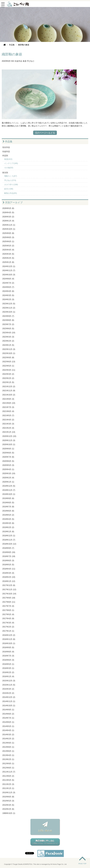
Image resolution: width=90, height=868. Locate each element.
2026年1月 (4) (8, 221)
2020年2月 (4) (8, 478)
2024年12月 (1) (9, 266)
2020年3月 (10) (9, 473)
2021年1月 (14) (9, 432)
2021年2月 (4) (8, 428)
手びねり (31, 61)
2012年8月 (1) (8, 768)
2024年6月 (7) (8, 287)
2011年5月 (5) (8, 780)
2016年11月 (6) (9, 639)
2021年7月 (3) (8, 407)
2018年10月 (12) (9, 544)
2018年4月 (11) (9, 569)
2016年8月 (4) (8, 652)
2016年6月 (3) (8, 660)
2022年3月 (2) (8, 374)
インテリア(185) (11, 163)
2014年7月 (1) (8, 718)
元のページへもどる (45, 133)
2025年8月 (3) (8, 237)
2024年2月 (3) (8, 299)
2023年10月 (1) (9, 312)
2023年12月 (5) (9, 304)
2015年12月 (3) (9, 681)
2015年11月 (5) (9, 685)
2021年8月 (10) (9, 403)
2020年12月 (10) (9, 436)
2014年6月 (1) (8, 722)
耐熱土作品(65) (11, 193)
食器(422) (8, 159)
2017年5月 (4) (8, 614)
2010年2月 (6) (8, 809)
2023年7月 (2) (8, 324)
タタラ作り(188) (11, 185)
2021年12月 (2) (9, 387)
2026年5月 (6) (8, 208)
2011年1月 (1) (8, 788)
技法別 (5, 173)
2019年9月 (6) (8, 498)
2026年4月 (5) (8, 212)
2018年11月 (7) (9, 540)
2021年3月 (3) (8, 424)
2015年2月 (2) (8, 693)
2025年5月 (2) (8, 246)
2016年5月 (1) (8, 664)
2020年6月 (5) (8, 461)
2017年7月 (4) (8, 606)
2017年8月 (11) (9, 602)
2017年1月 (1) (8, 631)
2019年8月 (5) (8, 503)
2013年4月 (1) (8, 755)
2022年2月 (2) (8, 378)
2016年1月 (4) (8, 676)
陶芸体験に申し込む (45, 842)
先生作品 (6, 147)
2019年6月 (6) (8, 511)
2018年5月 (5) (8, 565)
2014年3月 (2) (8, 735)
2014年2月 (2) (8, 739)
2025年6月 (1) (8, 241)
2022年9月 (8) (8, 358)
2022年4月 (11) (9, 370)
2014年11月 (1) (9, 701)
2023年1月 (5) (8, 345)
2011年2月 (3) (8, 784)
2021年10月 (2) (9, 395)
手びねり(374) (10, 180)
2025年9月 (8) (8, 233)
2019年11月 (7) (9, 490)
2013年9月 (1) (8, 743)
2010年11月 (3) (9, 793)
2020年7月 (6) (8, 457)
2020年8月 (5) (8, 453)
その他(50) (9, 168)
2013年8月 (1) (8, 747)
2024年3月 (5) (8, 295)
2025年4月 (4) (8, 250)
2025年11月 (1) (9, 225)
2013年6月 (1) (8, 751)
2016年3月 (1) (8, 668)
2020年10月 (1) (9, 444)
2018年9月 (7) (8, 548)
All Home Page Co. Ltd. (59, 864)
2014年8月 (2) (8, 714)
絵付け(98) (9, 189)
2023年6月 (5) (8, 329)
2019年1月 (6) (8, 532)
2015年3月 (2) (8, 689)
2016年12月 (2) (9, 635)
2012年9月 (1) (8, 764)
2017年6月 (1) (8, 610)
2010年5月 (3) (8, 801)
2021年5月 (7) (8, 415)
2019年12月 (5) (9, 486)
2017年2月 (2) (8, 627)
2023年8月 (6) (8, 320)
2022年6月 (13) (9, 362)
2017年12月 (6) (9, 585)
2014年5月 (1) (8, 726)
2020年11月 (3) (9, 440)
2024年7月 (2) (8, 283)
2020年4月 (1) (8, 469)
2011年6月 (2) (8, 776)
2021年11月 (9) (9, 391)
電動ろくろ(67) (11, 176)
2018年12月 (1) (9, 536)
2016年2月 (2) (8, 672)
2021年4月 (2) (8, 420)
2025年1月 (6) (8, 262)
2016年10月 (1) (9, 643)
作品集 (8, 141)
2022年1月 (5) (8, 382)
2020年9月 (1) (8, 449)
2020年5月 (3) (8, 465)
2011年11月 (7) (9, 772)
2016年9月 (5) (8, 647)
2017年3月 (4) (8, 623)
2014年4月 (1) (8, 730)
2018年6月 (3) (8, 561)
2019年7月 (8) (8, 507)
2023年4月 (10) (9, 333)
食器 (25, 61)
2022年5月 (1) (8, 366)
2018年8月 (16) (9, 552)
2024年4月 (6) (8, 291)
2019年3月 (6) (8, 523)
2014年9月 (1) (8, 710)
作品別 (5, 156)
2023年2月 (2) (8, 341)
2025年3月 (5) (8, 254)
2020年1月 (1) (8, 482)
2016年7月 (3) (8, 656)
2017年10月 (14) (9, 594)
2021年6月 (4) (8, 411)
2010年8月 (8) (8, 797)
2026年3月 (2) (8, 217)
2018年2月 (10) (9, 577)
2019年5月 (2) (8, 515)
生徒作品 (18, 61)
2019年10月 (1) (9, 494)
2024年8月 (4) (8, 279)
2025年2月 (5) (8, 258)
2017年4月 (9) (8, 618)
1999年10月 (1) (9, 813)
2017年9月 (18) (9, 598)
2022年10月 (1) (9, 353)
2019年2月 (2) (8, 527)
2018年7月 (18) (9, 556)
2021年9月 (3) (8, 399)
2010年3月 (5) (8, 805)
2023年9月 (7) (8, 316)
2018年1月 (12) (9, 581)
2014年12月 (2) (9, 697)
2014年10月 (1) (9, 706)
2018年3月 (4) (8, 573)
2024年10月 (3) (9, 275)
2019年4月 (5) (8, 519)
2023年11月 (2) (9, 308)
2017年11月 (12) (9, 590)
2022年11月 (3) (9, 349)
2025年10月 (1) (9, 229)
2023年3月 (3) (8, 337)
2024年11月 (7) (9, 270)
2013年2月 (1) (8, 759)
